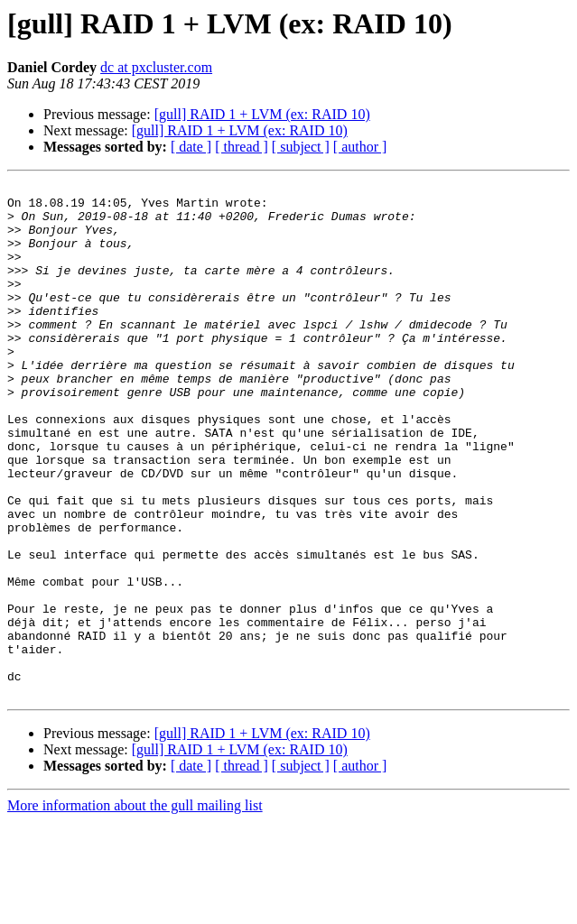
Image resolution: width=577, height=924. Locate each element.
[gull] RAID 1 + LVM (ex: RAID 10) (262, 114)
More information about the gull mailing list (135, 908)
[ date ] (191, 147)
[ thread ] (242, 147)
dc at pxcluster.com (156, 67)
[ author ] (360, 147)
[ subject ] (301, 147)
